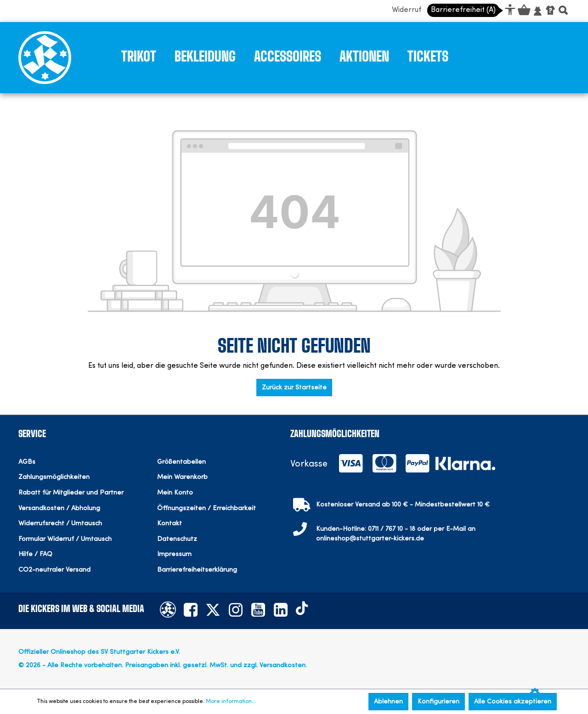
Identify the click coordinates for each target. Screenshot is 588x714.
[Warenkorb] (523, 11)
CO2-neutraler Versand (54, 570)
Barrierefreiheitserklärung (197, 570)
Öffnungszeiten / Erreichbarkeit (206, 509)
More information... (231, 702)
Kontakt (170, 524)
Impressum (174, 554)
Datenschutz (177, 539)
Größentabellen (181, 462)
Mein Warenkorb (182, 477)
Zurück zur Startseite (294, 388)
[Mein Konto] (537, 11)
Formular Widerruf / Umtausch (65, 539)
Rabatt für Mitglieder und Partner (71, 493)
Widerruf (407, 10)
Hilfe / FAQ (35, 554)
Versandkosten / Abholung (59, 509)
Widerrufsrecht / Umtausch (60, 524)
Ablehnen (388, 702)
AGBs (27, 462)
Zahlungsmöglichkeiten (54, 477)
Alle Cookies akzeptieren (513, 702)
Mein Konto (175, 493)
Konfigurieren (438, 702)
